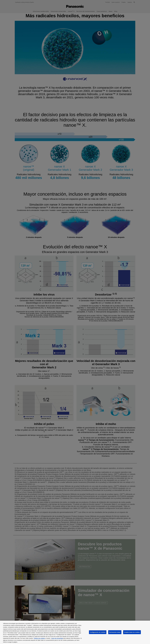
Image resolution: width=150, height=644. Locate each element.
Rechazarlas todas (115, 632)
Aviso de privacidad (57, 638)
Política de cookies (39, 638)
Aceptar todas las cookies (132, 632)
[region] (75, 632)
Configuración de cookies (98, 632)
